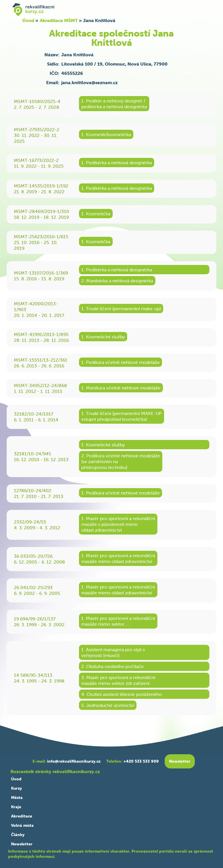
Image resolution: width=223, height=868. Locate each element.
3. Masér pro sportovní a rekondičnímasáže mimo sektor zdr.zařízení (118, 680)
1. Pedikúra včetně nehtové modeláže (121, 362)
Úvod (28, 20)
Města (17, 797)
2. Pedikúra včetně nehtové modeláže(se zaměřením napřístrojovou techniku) (121, 461)
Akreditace (22, 816)
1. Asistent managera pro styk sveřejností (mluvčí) (113, 652)
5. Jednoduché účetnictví (108, 705)
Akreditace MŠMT (59, 20)
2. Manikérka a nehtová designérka (117, 281)
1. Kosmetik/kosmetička (106, 134)
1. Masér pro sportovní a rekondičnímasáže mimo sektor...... (118, 621)
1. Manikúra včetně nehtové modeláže (121, 388)
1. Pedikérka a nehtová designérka (117, 163)
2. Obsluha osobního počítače (113, 666)
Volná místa (22, 825)
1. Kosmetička (96, 214)
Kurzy (16, 788)
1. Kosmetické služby (103, 337)
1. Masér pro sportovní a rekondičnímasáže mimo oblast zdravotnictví (118, 558)
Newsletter (22, 844)
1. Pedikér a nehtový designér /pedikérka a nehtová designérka (114, 104)
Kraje (16, 807)
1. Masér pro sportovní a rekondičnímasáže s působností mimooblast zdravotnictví (118, 524)
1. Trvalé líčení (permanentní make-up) (121, 308)
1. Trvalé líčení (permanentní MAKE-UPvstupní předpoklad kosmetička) (122, 416)
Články (18, 835)
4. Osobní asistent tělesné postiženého (122, 694)
